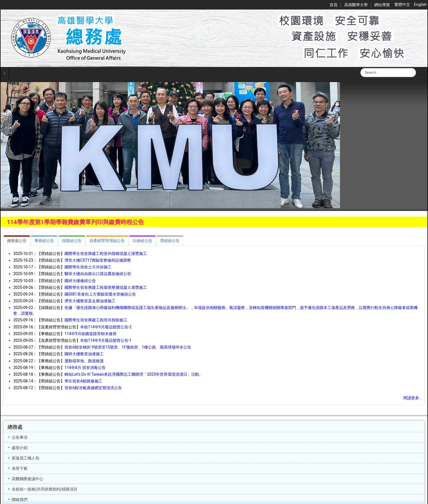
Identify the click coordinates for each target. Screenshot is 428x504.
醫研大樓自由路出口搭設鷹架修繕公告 (98, 274)
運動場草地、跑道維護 (84, 361)
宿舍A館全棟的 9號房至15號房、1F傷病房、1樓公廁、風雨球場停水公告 (128, 347)
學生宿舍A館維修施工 (83, 381)
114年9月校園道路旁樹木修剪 (90, 334)
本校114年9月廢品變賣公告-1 (106, 340)
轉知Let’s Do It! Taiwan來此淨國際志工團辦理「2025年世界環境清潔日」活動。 (134, 374)
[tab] (17, 241)
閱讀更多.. (412, 398)
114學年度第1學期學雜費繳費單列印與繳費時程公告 (75, 222)
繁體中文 (403, 4)
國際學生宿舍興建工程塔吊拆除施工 (96, 320)
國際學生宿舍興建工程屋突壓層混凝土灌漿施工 (106, 287)
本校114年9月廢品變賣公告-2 (106, 327)
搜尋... (361, 68)
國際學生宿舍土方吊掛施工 (88, 267)
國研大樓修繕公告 (80, 281)
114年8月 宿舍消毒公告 (85, 368)
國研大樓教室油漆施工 (84, 354)
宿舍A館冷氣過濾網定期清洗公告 (93, 388)
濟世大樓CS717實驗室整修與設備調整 (98, 260)
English (420, 4)
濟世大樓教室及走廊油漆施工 (90, 301)
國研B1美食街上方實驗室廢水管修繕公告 (100, 294)
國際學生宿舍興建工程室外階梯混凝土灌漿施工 (106, 254)
